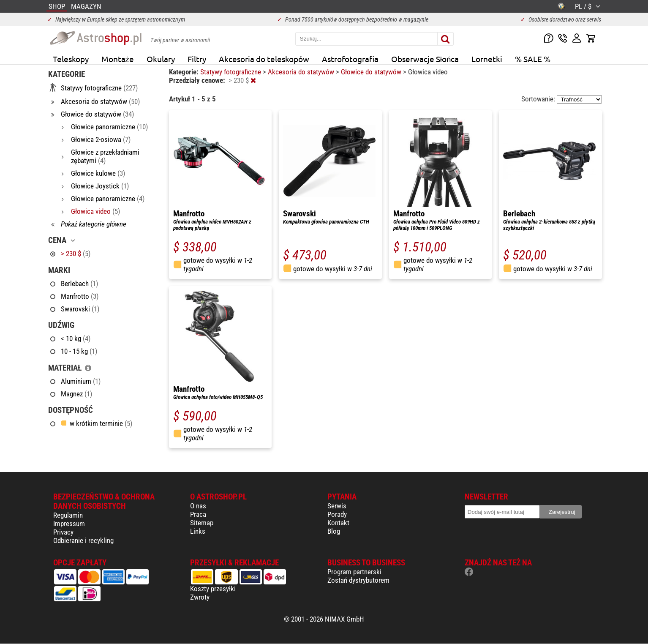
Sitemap (202, 523)
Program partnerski (354, 572)
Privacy (63, 532)
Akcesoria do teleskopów (264, 59)
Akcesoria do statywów (302, 72)
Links (198, 531)
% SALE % (533, 59)
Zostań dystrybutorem (358, 580)
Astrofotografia (350, 59)
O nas (198, 506)
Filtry (197, 59)
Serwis (337, 506)
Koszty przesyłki (213, 589)
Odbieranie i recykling (83, 540)
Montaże (118, 59)
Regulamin (68, 515)
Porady (337, 514)
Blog (334, 531)
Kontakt (338, 523)
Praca (198, 514)
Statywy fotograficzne (231, 72)
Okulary (161, 59)
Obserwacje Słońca (425, 59)
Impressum (69, 524)
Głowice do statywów (372, 72)
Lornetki (487, 59)
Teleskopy (71, 59)
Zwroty (200, 597)
